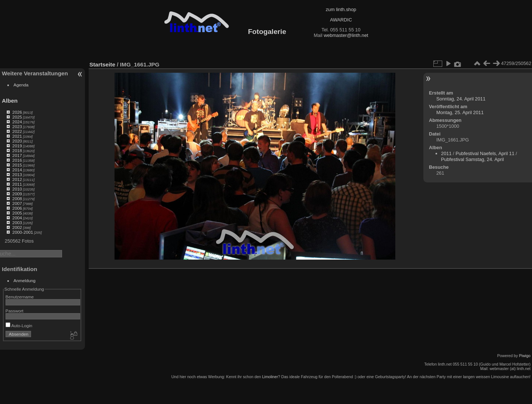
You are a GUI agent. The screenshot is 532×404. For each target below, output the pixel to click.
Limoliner (270, 377)
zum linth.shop (341, 9)
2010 (17, 189)
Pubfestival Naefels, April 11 (485, 153)
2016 (17, 160)
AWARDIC (341, 20)
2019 (17, 146)
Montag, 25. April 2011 (460, 112)
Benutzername (20, 297)
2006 (17, 208)
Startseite (102, 64)
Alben (10, 101)
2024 (17, 122)
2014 (17, 170)
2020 (17, 141)
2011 (17, 184)
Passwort (14, 311)
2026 (17, 112)
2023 (17, 126)
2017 (17, 155)
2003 (17, 222)
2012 (17, 179)
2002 (17, 227)
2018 (17, 150)
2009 (17, 194)
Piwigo (525, 356)
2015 (17, 165)
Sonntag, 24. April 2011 (461, 99)
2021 (17, 136)
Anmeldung (25, 280)
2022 (17, 131)
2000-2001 (23, 232)
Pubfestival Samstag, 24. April (473, 159)
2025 (17, 117)
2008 (17, 198)
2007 (17, 203)
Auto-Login (19, 326)
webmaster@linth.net (346, 35)
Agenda (21, 85)
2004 (17, 218)
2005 (17, 213)
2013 (17, 174)
